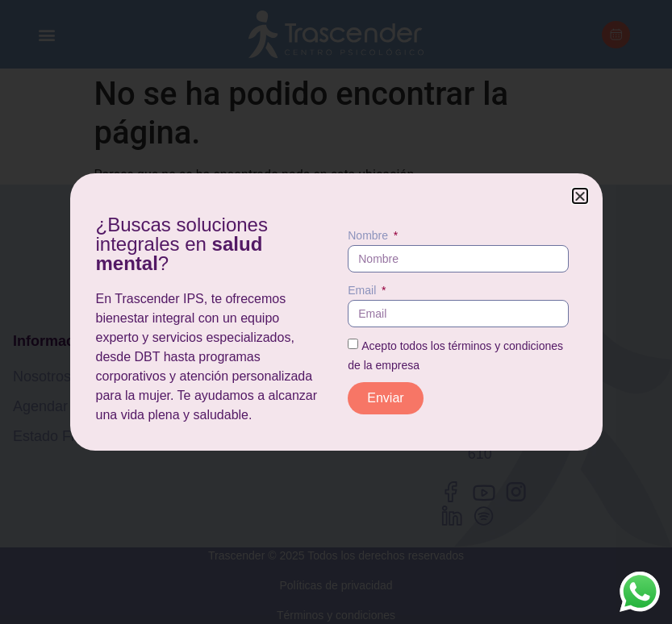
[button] (580, 196)
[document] (336, 312)
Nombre (369, 235)
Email (363, 290)
